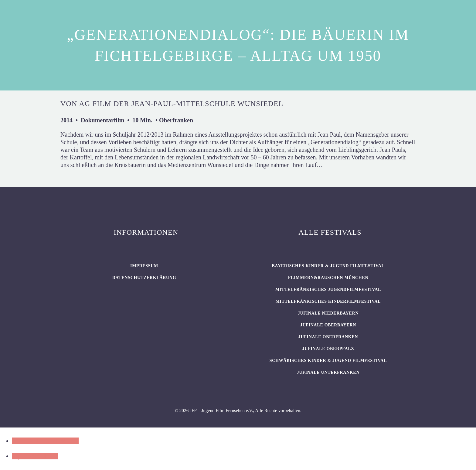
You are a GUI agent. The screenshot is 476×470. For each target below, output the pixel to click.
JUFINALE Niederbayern (328, 313)
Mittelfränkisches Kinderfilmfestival (328, 301)
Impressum (144, 266)
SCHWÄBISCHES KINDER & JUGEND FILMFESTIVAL (328, 361)
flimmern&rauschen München (328, 278)
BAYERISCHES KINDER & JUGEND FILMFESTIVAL (328, 266)
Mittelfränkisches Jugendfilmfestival (328, 289)
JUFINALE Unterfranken (328, 372)
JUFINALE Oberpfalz (328, 349)
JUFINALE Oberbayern (328, 325)
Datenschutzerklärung (144, 278)
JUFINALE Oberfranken (328, 337)
